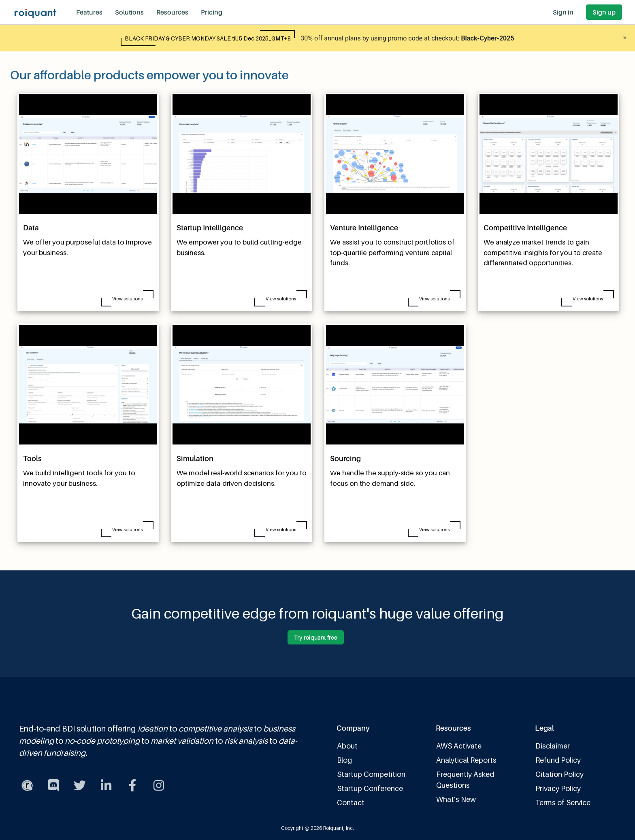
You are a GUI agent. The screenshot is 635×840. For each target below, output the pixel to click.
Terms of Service (563, 803)
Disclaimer (553, 746)
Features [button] (89, 12)
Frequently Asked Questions (465, 780)
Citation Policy (559, 774)
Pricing (212, 12)
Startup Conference (370, 788)
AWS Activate (459, 746)
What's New (456, 799)
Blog (344, 760)
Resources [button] (172, 12)
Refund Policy (558, 760)
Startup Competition (371, 774)
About (347, 746)
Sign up (604, 12)
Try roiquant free (316, 637)
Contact (351, 803)
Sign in (563, 12)
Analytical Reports (466, 760)
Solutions (129, 12)
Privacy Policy (558, 788)
